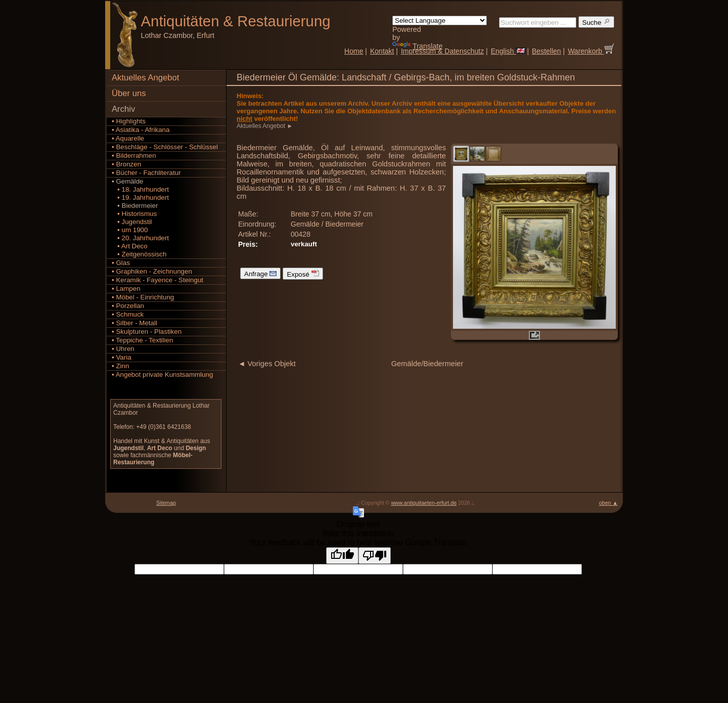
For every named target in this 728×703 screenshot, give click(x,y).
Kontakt (382, 51)
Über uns (129, 93)
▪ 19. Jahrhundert (140, 197)
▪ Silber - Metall (134, 323)
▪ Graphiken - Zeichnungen (152, 271)
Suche (597, 22)
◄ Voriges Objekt (267, 364)
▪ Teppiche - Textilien (142, 340)
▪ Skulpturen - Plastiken (147, 332)
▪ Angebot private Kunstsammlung (162, 375)
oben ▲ (608, 503)
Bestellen (547, 51)
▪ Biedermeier (135, 206)
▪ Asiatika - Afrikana (141, 130)
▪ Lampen (126, 289)
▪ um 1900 (130, 230)
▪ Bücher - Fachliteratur (146, 173)
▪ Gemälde (128, 181)
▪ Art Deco (130, 246)
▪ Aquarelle (128, 138)
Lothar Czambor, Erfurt (178, 35)
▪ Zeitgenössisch (139, 254)
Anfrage (260, 273)
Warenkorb (591, 51)
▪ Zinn (120, 366)
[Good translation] (342, 556)
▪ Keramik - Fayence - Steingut (157, 280)
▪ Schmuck (128, 314)
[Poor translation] (375, 556)
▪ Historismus (134, 214)
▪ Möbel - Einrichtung (143, 297)
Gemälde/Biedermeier (427, 364)
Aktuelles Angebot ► (266, 126)
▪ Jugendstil (132, 222)
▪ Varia (122, 357)
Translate (417, 46)
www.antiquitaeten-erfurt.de (424, 503)
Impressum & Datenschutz (442, 51)
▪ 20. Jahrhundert (140, 238)
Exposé (303, 274)
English (508, 51)
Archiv (123, 109)
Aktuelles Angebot (145, 78)
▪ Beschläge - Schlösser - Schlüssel (165, 147)
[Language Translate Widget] (440, 20)
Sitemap (166, 503)
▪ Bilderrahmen (134, 156)
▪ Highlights (129, 121)
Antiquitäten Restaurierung (236, 21)
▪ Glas (121, 263)
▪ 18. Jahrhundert (140, 189)
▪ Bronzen (126, 164)
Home (354, 51)
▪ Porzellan (128, 306)
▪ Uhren (123, 349)
